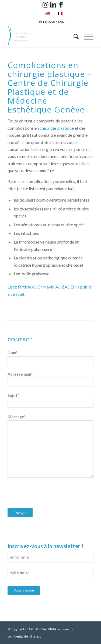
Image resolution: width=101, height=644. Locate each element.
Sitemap (36, 636)
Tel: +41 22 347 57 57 (51, 22)
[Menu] (86, 36)
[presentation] (48, 494)
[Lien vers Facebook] (61, 5)
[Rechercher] (73, 36)
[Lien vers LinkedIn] (53, 5)
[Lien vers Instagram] (45, 5)
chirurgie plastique (57, 128)
